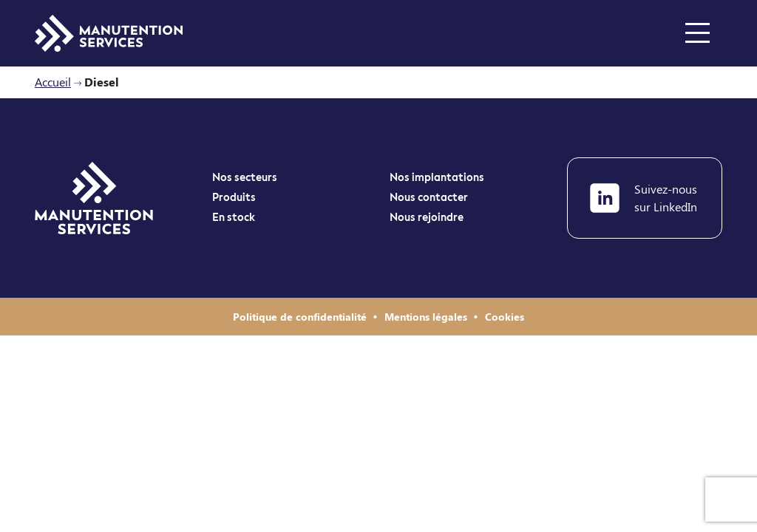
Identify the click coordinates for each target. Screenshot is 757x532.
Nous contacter (429, 198)
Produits (234, 198)
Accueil (53, 82)
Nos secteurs (245, 178)
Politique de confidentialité (301, 317)
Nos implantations (437, 178)
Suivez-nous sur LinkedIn (644, 198)
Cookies (505, 317)
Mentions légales (427, 317)
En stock (234, 218)
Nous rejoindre (427, 218)
